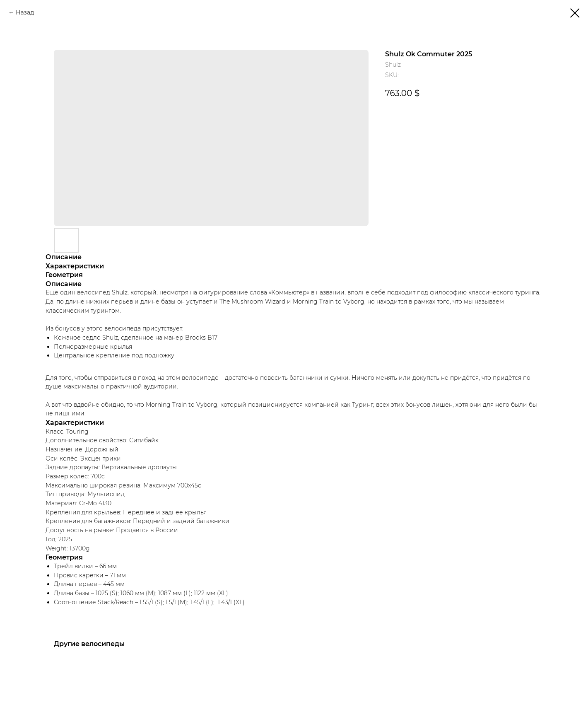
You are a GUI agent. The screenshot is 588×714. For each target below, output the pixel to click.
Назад (25, 12)
